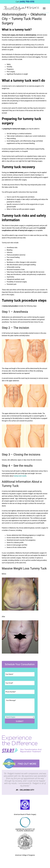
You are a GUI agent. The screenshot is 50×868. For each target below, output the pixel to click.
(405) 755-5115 (27, 2)
